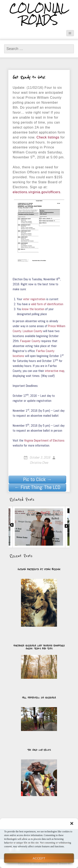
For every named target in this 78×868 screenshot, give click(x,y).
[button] (72, 823)
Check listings (48, 137)
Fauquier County (30, 341)
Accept (39, 858)
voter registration (34, 299)
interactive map (55, 371)
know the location (33, 309)
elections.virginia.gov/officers (37, 192)
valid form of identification (47, 304)
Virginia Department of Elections (44, 440)
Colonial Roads (39, 14)
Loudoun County (32, 331)
